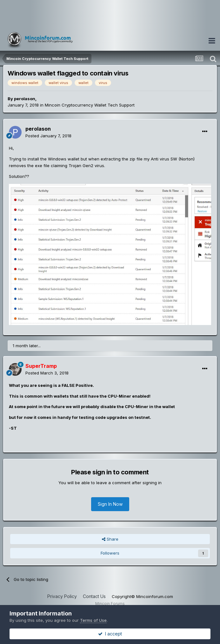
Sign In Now (110, 504)
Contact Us (94, 596)
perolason (25, 99)
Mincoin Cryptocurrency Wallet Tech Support (90, 105)
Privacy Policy (62, 596)
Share (110, 539)
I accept (110, 634)
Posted (48, 136)
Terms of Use (93, 620)
